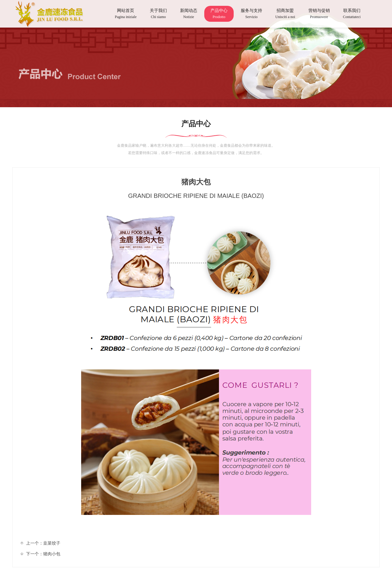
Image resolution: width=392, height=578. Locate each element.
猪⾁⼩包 (52, 554)
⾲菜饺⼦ (52, 543)
